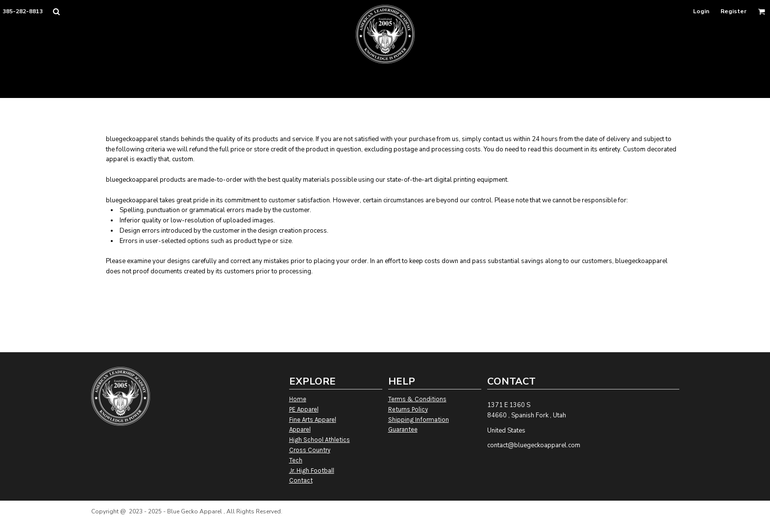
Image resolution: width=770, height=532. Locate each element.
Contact (301, 480)
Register (733, 11)
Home (298, 399)
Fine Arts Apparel (313, 420)
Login (701, 11)
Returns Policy (408, 409)
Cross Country (310, 450)
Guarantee (403, 429)
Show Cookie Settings (385, 524)
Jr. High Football (312, 471)
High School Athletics (320, 440)
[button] (56, 12)
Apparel (300, 429)
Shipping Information (419, 420)
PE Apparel (304, 409)
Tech (296, 460)
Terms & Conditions (417, 399)
